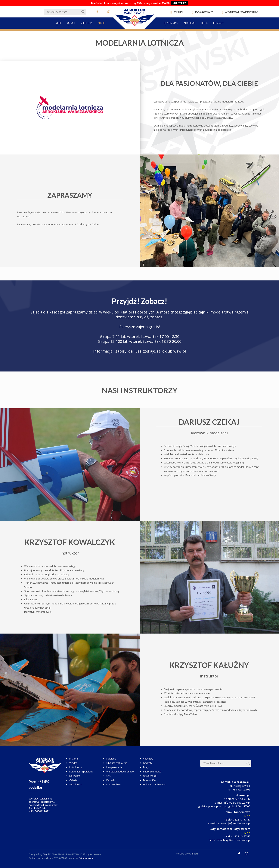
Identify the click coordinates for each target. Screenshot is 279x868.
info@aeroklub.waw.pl (237, 803)
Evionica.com (86, 858)
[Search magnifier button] (83, 12)
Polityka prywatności (187, 854)
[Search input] (63, 12)
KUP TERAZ (179, 3)
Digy (45, 854)
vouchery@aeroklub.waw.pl (234, 840)
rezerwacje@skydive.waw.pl (234, 823)
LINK (247, 816)
